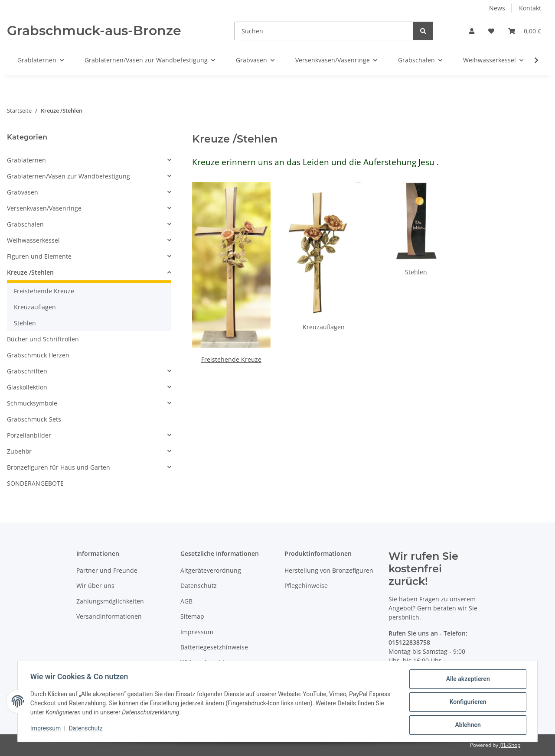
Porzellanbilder (29, 435)
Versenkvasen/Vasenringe (44, 208)
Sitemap (192, 616)
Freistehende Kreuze (231, 359)
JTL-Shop (510, 745)
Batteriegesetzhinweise (214, 647)
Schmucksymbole (32, 403)
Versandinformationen (109, 616)
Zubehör (19, 451)
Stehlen (416, 272)
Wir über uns (95, 586)
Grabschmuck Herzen (38, 355)
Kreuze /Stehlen (30, 272)
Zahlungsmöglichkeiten (110, 601)
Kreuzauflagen (324, 327)
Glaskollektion (27, 387)
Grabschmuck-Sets (34, 419)
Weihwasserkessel (33, 240)
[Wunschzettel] (491, 31)
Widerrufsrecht (202, 662)
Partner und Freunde (107, 570)
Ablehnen (466, 725)
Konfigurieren (466, 703)
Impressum (197, 632)
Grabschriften (27, 371)
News (497, 8)
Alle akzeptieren (466, 680)
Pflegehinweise (306, 586)
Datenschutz (199, 586)
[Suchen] (324, 31)
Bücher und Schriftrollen (43, 339)
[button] (472, 31)
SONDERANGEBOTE (35, 483)
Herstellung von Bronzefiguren (329, 570)
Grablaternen (26, 160)
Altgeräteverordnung (211, 570)
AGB (186, 601)
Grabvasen (23, 192)
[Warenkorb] (525, 31)
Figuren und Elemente (39, 256)
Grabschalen (25, 224)
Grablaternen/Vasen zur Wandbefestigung (69, 176)
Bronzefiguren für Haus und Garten (59, 467)
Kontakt (530, 8)
